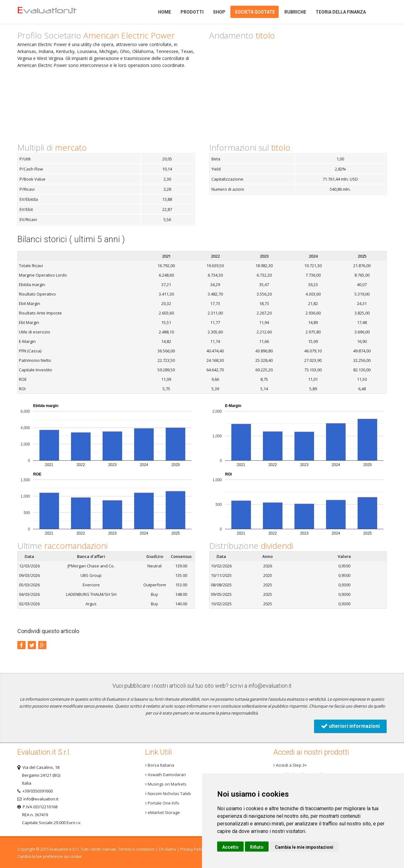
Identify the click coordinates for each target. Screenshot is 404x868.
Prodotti (192, 12)
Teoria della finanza (341, 12)
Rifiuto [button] (257, 847)
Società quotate (255, 12)
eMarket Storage (163, 812)
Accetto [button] (230, 847)
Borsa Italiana (160, 765)
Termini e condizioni (136, 849)
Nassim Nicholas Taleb (168, 793)
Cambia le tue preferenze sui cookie (50, 856)
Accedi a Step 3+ (290, 765)
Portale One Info (162, 803)
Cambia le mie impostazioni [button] (304, 847)
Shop (219, 12)
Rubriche (295, 12)
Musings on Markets (166, 784)
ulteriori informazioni (350, 726)
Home (58, 12)
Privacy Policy (192, 849)
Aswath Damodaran (166, 775)
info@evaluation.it (270, 686)
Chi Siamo (167, 849)
